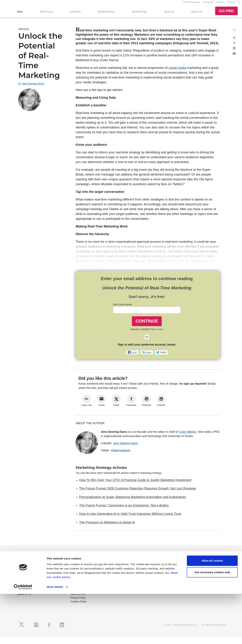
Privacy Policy (78, 601)
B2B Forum (77, 569)
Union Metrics (188, 435)
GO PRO (226, 12)
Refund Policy (78, 594)
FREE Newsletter (192, 4)
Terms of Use (78, 597)
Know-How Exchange (82, 590)
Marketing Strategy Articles (101, 471)
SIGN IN (169, 13)
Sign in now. (157, 332)
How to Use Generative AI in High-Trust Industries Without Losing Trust (130, 517)
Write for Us (23, 594)
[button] (133, 355)
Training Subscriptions (83, 562)
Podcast (220, 4)
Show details (55, 637)
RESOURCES (106, 13)
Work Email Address (123, 308)
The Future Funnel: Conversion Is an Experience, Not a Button (124, 508)
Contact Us (76, 586)
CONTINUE (147, 324)
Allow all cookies (212, 611)
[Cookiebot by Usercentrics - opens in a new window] (23, 637)
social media (177, 71)
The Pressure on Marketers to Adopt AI (107, 525)
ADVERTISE (139, 13)
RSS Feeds (23, 566)
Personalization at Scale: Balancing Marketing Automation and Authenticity (133, 500)
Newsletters (23, 569)
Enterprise (208, 4)
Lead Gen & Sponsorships (31, 586)
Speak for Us (24, 597)
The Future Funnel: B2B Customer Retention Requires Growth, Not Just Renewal (137, 492)
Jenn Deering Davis (33, 87)
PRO (20, 13)
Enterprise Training (81, 566)
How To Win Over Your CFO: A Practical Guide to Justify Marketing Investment (135, 483)
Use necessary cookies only (212, 622)
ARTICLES (46, 13)
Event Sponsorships (28, 590)
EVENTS (75, 13)
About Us (22, 562)
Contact (231, 4)
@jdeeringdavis (121, 453)
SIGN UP (197, 13)
